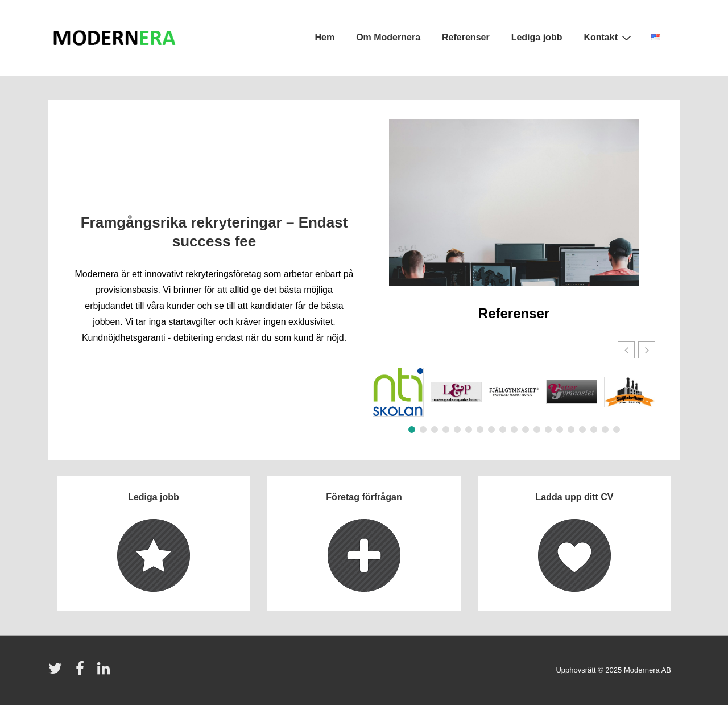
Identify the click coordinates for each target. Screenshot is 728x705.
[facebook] (82, 672)
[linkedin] (105, 672)
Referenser (466, 37)
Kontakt (609, 38)
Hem (324, 37)
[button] (647, 350)
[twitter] (58, 672)
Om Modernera (388, 37)
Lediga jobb (537, 37)
